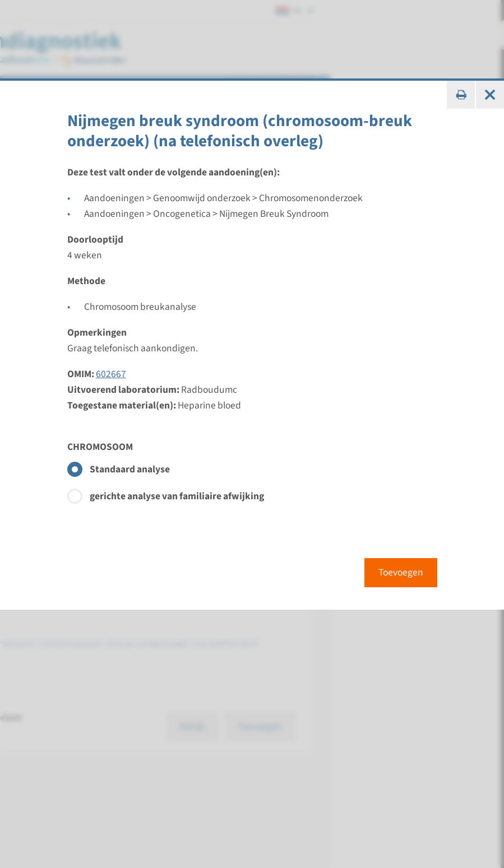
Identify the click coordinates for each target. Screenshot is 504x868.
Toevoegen (401, 572)
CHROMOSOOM (100, 447)
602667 (111, 374)
